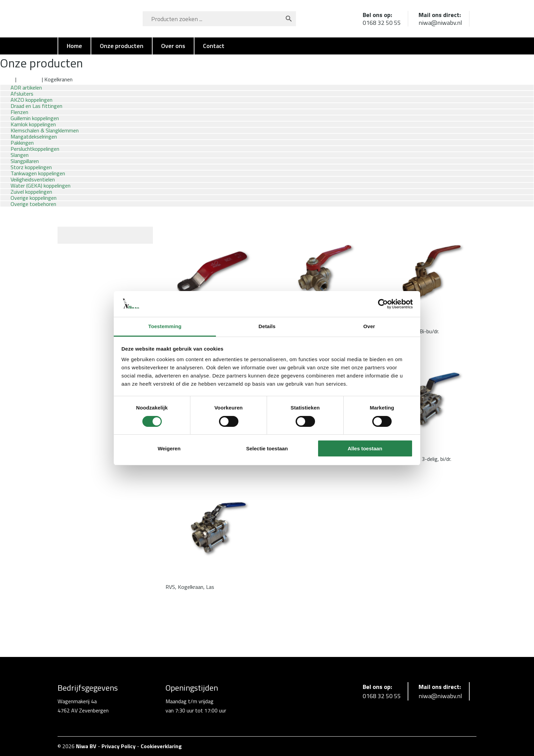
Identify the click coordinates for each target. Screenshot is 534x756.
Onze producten (122, 46)
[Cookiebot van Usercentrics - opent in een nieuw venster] (383, 304)
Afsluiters (29, 79)
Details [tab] (267, 326)
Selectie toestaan (267, 448)
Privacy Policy (119, 746)
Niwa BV (86, 746)
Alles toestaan (365, 448)
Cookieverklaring (161, 746)
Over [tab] (369, 326)
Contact (214, 46)
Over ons (173, 46)
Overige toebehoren (33, 204)
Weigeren (169, 448)
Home (74, 46)
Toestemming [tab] (165, 326)
